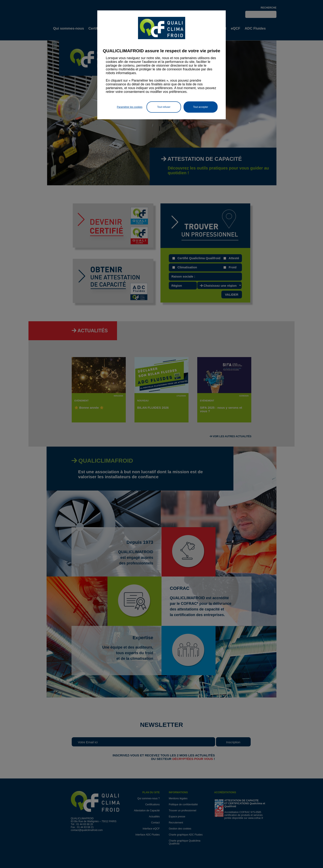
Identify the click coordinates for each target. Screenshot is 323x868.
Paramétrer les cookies (130, 107)
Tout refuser (164, 107)
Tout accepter (201, 107)
